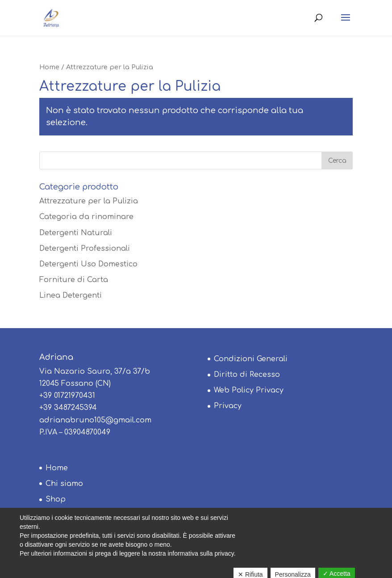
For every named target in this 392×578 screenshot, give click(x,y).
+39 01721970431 (67, 396)
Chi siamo (64, 484)
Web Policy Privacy (249, 390)
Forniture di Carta (74, 280)
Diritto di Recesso (247, 375)
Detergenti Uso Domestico (88, 264)
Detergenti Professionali (85, 249)
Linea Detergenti (71, 295)
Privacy (228, 406)
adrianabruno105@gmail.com (95, 420)
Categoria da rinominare (86, 217)
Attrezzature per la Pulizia (89, 201)
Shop (56, 499)
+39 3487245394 (68, 408)
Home (49, 67)
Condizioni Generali (251, 359)
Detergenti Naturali (76, 233)
